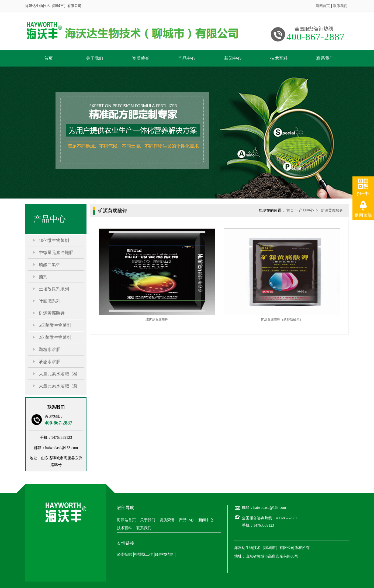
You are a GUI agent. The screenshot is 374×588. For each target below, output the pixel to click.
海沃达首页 (126, 520)
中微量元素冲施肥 (56, 253)
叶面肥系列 (50, 301)
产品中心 (187, 58)
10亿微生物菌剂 (54, 240)
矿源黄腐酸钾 (52, 313)
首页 (49, 58)
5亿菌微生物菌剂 (55, 325)
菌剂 (43, 277)
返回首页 (323, 6)
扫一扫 (363, 194)
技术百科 (279, 58)
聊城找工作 (143, 554)
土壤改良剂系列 (54, 289)
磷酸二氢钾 (50, 265)
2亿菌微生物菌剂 (55, 337)
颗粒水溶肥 (50, 349)
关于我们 (95, 58)
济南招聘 (124, 554)
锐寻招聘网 (164, 554)
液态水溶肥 (50, 362)
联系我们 (340, 6)
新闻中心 (233, 58)
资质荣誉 (141, 58)
